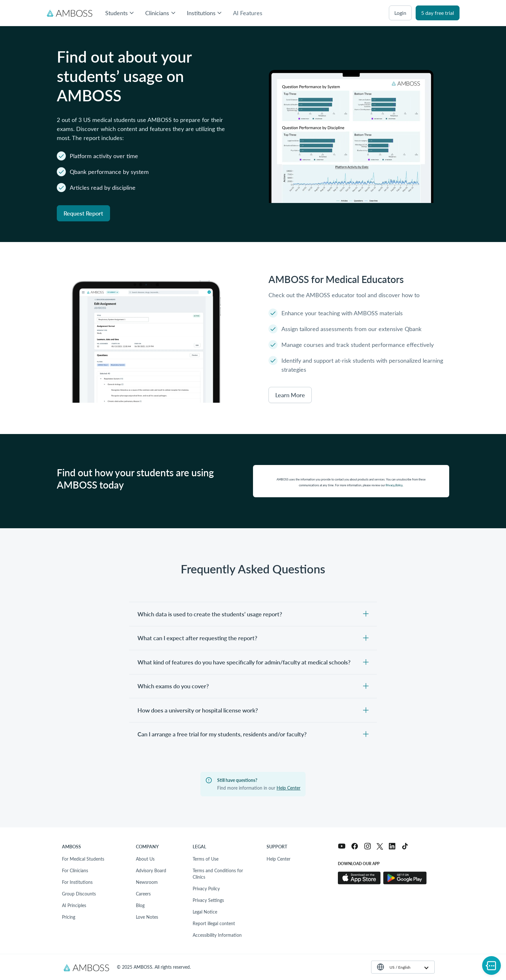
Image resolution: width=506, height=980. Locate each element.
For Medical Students (83, 859)
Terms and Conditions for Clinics (218, 874)
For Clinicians (75, 870)
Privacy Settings (208, 900)
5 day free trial (438, 13)
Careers (143, 894)
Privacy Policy (206, 889)
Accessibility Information (217, 935)
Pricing (69, 917)
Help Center (288, 788)
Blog (140, 905)
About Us (145, 859)
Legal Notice (205, 912)
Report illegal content (214, 923)
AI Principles (74, 905)
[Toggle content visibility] (253, 614)
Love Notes (147, 917)
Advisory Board (151, 870)
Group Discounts (79, 894)
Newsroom (147, 882)
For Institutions (77, 882)
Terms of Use (206, 859)
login (400, 13)
